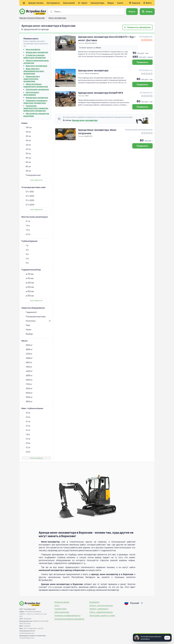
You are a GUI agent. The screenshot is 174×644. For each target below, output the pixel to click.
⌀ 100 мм (27, 274)
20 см (26, 132)
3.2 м (26, 447)
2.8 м (26, 452)
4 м (25, 258)
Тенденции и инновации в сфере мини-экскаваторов (35, 102)
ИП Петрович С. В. (146, 70)
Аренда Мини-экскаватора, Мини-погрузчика (98, 132)
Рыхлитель (29, 321)
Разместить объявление (139, 27)
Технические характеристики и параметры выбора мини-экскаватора (36, 108)
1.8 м (26, 434)
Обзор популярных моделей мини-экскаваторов (36, 85)
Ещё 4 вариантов (36, 209)
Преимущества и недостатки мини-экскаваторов (32, 79)
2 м (25, 250)
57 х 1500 (28, 192)
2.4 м (26, 421)
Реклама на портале (62, 602)
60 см (26, 158)
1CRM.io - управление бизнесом (101, 612)
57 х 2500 (28, 200)
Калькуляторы (97, 3)
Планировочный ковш (33, 317)
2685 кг (27, 375)
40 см (26, 145)
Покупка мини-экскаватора (37, 89)
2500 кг (27, 388)
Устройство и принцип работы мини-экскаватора (35, 56)
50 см (26, 153)
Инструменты (53, 3)
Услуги (57, 605)
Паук (26, 325)
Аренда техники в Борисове (32, 18)
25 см (26, 136)
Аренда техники (36, 3)
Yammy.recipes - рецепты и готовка (102, 615)
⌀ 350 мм (28, 296)
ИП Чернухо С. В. (146, 92)
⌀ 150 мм (27, 278)
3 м (25, 254)
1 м (25, 245)
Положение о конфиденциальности (67, 615)
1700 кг (27, 384)
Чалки (26, 330)
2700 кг (27, 354)
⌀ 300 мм (28, 291)
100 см (27, 127)
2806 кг (27, 349)
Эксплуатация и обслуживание (31, 93)
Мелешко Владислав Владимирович (139, 129)
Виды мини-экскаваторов (36, 66)
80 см (26, 166)
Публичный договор (62, 612)
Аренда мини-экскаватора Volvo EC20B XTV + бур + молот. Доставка (107, 39)
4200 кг (27, 371)
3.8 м (26, 443)
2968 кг (27, 358)
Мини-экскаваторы (57, 18)
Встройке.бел (94, 602)
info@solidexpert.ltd (27, 633)
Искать (132, 12)
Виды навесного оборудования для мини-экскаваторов (34, 71)
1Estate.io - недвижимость (99, 609)
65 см (26, 162)
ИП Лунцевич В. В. (146, 36)
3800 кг (27, 401)
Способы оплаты (60, 609)
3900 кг (27, 397)
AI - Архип (83, 3)
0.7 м (26, 221)
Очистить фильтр (36, 458)
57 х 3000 (28, 196)
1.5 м (26, 230)
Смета (120, 3)
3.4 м (26, 430)
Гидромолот (29, 312)
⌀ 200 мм (28, 283)
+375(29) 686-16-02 (27, 638)
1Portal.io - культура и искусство (101, 605)
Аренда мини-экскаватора (37, 52)
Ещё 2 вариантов (36, 180)
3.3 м (26, 439)
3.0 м (26, 413)
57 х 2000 (28, 205)
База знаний (69, 3)
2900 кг (27, 380)
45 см (26, 149)
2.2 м (26, 426)
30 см (26, 140)
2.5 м (26, 417)
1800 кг (27, 362)
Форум (111, 3)
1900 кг (27, 367)
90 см (26, 171)
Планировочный (31, 175)
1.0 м (26, 226)
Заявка (149, 12)
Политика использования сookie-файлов (69, 619)
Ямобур (27, 334)
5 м (25, 263)
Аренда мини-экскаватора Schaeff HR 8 (101, 93)
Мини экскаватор (33, 49)
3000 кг (27, 345)
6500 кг (27, 393)
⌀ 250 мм (28, 287)
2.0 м (26, 234)
